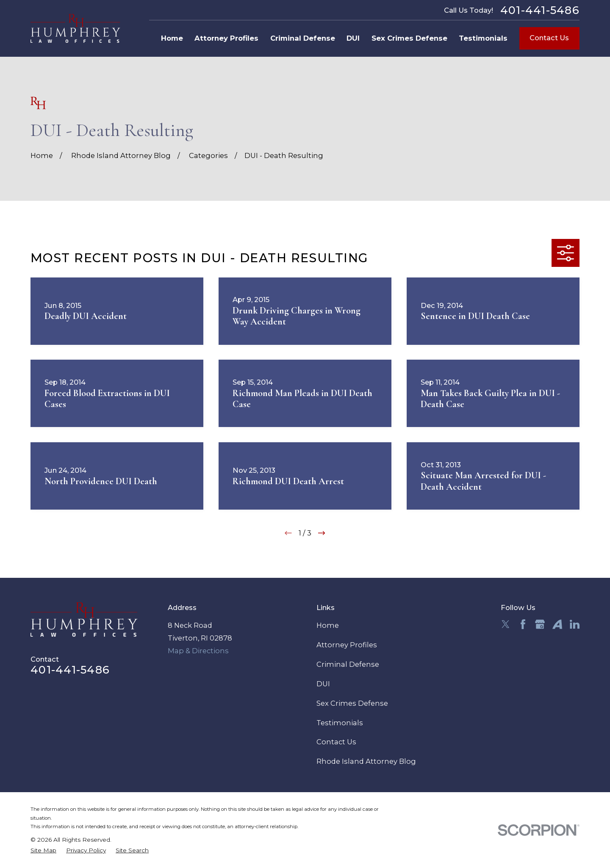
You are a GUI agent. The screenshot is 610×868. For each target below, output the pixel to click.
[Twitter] (506, 624)
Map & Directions (198, 651)
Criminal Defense (348, 664)
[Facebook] (523, 624)
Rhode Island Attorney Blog (366, 761)
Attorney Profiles (347, 645)
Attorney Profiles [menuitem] (226, 38)
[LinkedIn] (575, 624)
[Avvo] (557, 624)
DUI (323, 684)
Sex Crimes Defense (352, 703)
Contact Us (549, 38)
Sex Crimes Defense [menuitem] (409, 38)
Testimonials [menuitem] (483, 38)
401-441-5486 (540, 10)
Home (328, 625)
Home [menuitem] (172, 38)
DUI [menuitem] (353, 38)
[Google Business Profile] (540, 624)
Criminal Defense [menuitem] (303, 38)
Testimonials (340, 723)
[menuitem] (43, 850)
